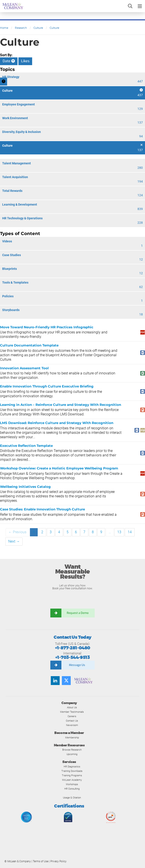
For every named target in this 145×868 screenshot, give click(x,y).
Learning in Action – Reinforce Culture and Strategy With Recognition (61, 405)
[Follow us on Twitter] (66, 681)
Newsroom (72, 725)
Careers (72, 716)
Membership (72, 738)
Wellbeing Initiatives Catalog (25, 487)
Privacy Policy (58, 861)
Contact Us (72, 721)
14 (130, 532)
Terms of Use (41, 861)
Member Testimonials (72, 712)
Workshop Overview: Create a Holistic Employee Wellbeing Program (59, 468)
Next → (14, 541)
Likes (25, 61)
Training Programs (72, 775)
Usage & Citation (72, 798)
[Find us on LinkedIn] (55, 681)
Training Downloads (72, 771)
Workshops (72, 784)
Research (21, 28)
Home (4, 28)
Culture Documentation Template (29, 345)
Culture (38, 28)
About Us (72, 707)
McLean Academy (72, 780)
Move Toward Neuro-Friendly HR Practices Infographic (47, 327)
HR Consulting (72, 789)
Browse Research (72, 750)
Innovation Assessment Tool (24, 368)
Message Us (77, 665)
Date (9, 61)
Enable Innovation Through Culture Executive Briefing (47, 386)
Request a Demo (78, 613)
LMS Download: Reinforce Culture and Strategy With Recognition (57, 423)
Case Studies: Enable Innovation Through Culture (42, 509)
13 (119, 532)
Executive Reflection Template (26, 446)
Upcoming (72, 754)
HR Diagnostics (72, 767)
